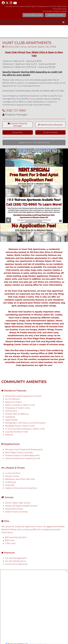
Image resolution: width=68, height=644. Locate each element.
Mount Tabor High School (18, 503)
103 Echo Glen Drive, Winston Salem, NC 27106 (29, 47)
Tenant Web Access (33, 15)
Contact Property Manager (18, 125)
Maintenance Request (50, 125)
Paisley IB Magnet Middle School (21, 506)
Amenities (18, 132)
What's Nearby (50, 132)
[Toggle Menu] (63, 22)
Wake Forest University (16, 512)
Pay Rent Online (55, 15)
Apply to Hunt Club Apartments (34, 142)
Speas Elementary (14, 509)
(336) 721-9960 (16, 110)
